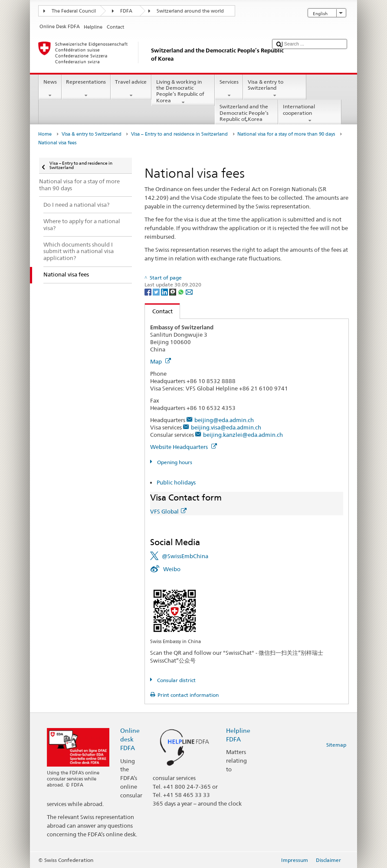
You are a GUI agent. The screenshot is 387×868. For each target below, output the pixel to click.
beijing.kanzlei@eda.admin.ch (243, 435)
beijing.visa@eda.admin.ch (226, 427)
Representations (86, 89)
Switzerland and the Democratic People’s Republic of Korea (246, 114)
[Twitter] (157, 291)
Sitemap (336, 745)
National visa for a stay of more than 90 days (286, 134)
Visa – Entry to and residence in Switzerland (179, 134)
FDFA (126, 11)
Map (161, 361)
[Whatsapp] (182, 291)
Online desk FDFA (130, 739)
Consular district (176, 680)
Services (229, 89)
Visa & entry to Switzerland (275, 89)
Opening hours (174, 462)
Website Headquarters (184, 447)
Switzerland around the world (190, 11)
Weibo (172, 569)
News (50, 89)
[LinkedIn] (165, 291)
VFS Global (168, 511)
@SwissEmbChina (185, 556)
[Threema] (173, 291)
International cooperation (310, 114)
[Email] (189, 291)
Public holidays (176, 482)
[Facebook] (149, 291)
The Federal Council (74, 11)
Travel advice (131, 89)
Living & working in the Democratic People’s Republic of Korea (183, 92)
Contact (159, 311)
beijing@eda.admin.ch (224, 420)
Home (45, 134)
